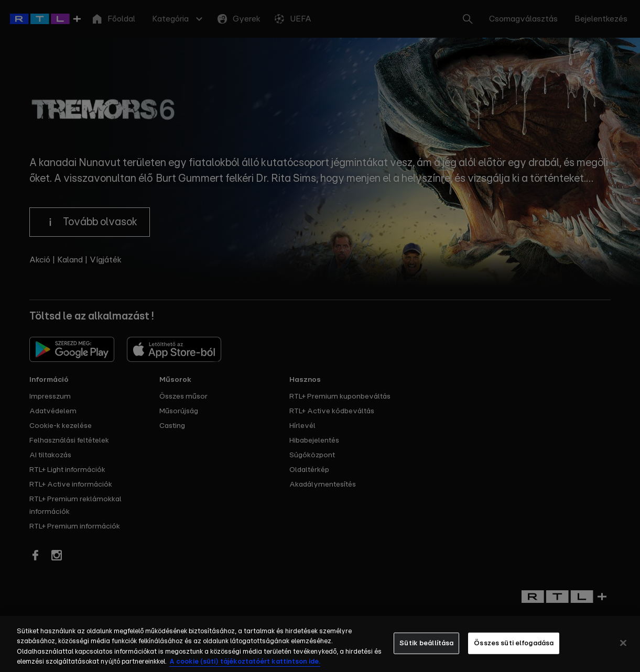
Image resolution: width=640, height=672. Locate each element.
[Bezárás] (623, 650)
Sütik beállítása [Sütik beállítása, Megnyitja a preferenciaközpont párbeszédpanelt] (426, 650)
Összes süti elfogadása (514, 650)
